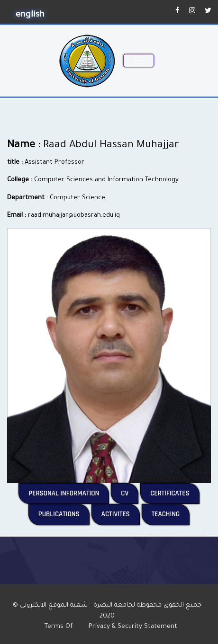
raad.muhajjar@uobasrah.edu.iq (74, 216)
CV (130, 493)
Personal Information (69, 493)
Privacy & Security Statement (136, 627)
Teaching (171, 514)
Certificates (175, 493)
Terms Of (62, 627)
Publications (64, 514)
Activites (121, 514)
